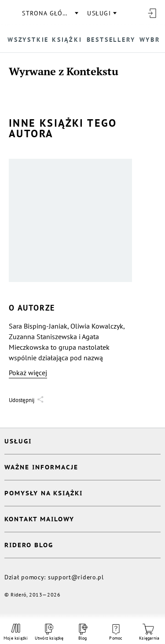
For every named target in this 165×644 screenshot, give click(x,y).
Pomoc (116, 633)
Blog (82, 632)
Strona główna (50, 13)
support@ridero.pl (76, 577)
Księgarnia (149, 632)
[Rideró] (11, 13)
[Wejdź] (152, 13)
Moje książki (16, 632)
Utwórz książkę (49, 632)
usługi (99, 13)
